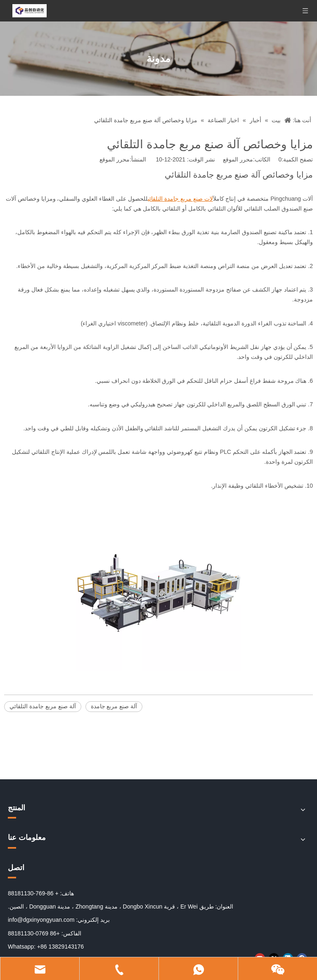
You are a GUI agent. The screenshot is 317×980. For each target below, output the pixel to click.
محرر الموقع (115, 159)
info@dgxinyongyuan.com (41, 920)
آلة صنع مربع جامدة (114, 706)
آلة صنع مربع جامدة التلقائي (43, 706)
